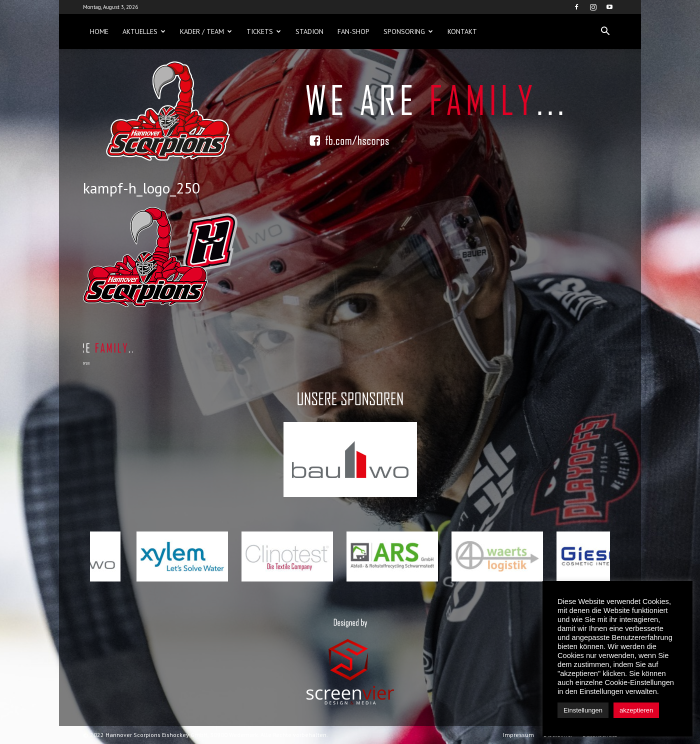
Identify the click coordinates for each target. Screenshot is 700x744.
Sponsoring (408, 31)
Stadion (309, 31)
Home (99, 31)
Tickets (264, 31)
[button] (605, 31)
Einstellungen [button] (583, 710)
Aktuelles (144, 31)
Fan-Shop (353, 31)
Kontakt (462, 31)
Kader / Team (206, 31)
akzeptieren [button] (636, 710)
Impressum (518, 735)
